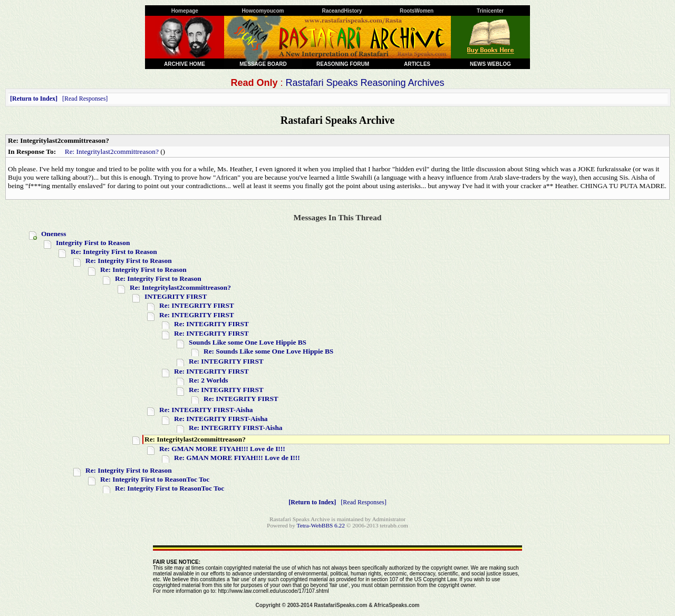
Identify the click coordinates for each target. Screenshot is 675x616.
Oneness (54, 234)
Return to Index (34, 99)
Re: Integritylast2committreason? (112, 151)
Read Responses (85, 99)
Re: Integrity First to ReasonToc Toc (155, 479)
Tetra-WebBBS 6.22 (321, 525)
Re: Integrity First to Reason (114, 252)
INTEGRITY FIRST (176, 296)
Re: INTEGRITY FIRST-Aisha (206, 410)
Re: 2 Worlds (209, 380)
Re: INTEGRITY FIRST (197, 305)
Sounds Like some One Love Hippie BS (248, 342)
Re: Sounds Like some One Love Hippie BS (268, 351)
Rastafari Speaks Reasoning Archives (365, 83)
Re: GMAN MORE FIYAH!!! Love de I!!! (222, 449)
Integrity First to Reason (93, 243)
